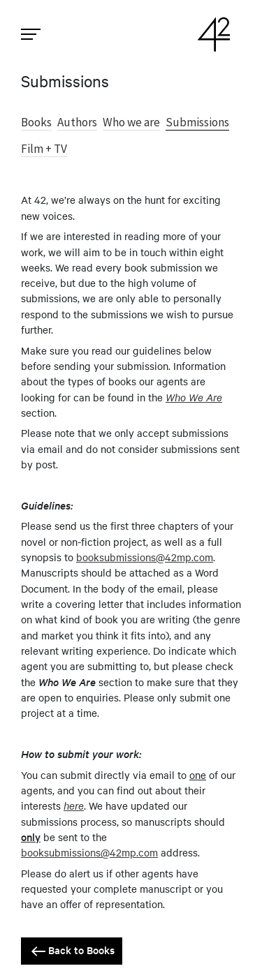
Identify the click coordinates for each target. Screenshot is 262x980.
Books (36, 122)
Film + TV (44, 149)
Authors (77, 122)
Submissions (197, 122)
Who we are (131, 122)
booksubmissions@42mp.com (145, 557)
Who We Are (194, 397)
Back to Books (72, 951)
